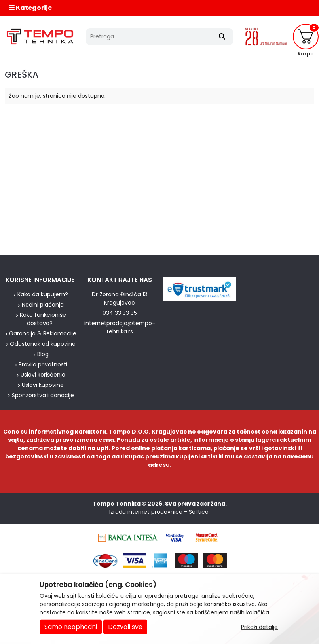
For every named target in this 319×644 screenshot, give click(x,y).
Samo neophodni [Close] (71, 627)
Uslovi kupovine (43, 385)
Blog (43, 354)
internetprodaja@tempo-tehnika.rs (120, 327)
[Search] (222, 37)
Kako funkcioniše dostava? (43, 319)
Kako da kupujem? (43, 294)
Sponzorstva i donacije (43, 395)
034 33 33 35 (120, 313)
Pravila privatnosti (43, 364)
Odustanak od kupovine (43, 344)
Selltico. (199, 512)
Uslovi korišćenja (43, 375)
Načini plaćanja (43, 305)
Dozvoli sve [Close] (125, 627)
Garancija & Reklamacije (43, 333)
